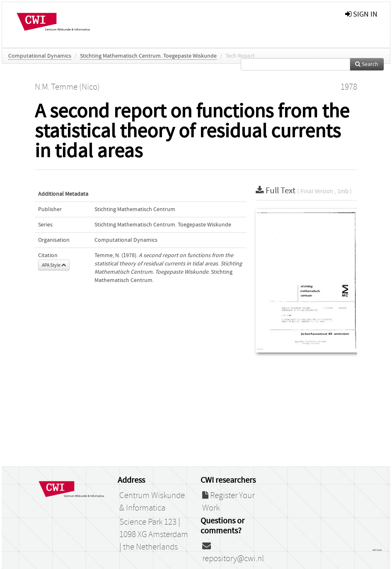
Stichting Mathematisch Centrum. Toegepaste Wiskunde (148, 56)
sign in (361, 14)
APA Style (54, 265)
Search (367, 64)
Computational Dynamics (40, 56)
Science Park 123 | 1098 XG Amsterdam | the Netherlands (154, 535)
